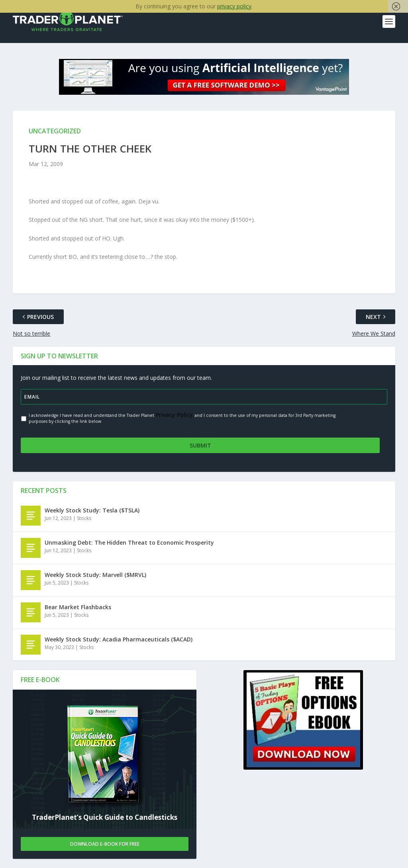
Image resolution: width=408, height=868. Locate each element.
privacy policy (234, 6)
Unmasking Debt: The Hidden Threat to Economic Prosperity (129, 542)
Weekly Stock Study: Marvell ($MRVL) (95, 574)
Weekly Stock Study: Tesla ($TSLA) (92, 510)
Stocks (84, 518)
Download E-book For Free (105, 844)
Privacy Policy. (174, 415)
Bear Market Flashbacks (78, 607)
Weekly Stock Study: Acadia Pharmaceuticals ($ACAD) (119, 639)
